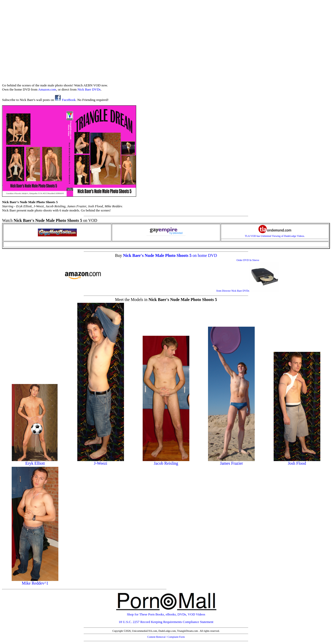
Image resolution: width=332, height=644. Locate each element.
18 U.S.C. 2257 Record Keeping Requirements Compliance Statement (166, 622)
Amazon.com (47, 89)
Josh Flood (297, 461)
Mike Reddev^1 (35, 581)
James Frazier (231, 461)
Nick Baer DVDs (89, 89)
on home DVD (205, 255)
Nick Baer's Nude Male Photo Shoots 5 (158, 255)
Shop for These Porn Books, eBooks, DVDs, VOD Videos (166, 613)
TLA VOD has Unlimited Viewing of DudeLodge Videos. (275, 235)
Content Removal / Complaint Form (166, 637)
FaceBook (65, 100)
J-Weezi (101, 461)
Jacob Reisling (166, 461)
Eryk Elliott (35, 461)
